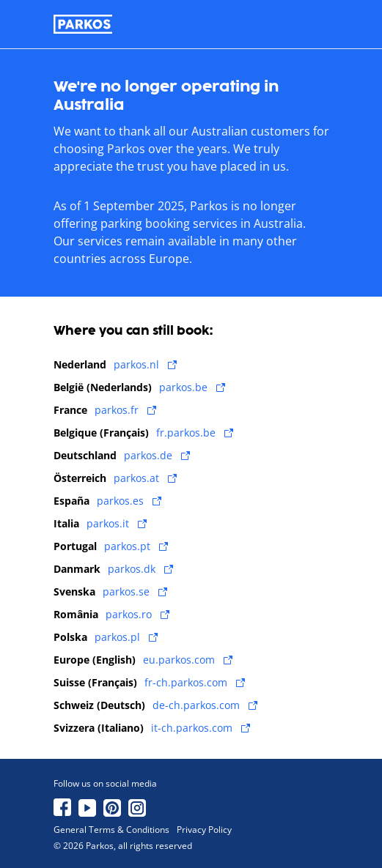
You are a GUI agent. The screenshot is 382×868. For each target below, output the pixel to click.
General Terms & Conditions (111, 830)
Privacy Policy (204, 830)
